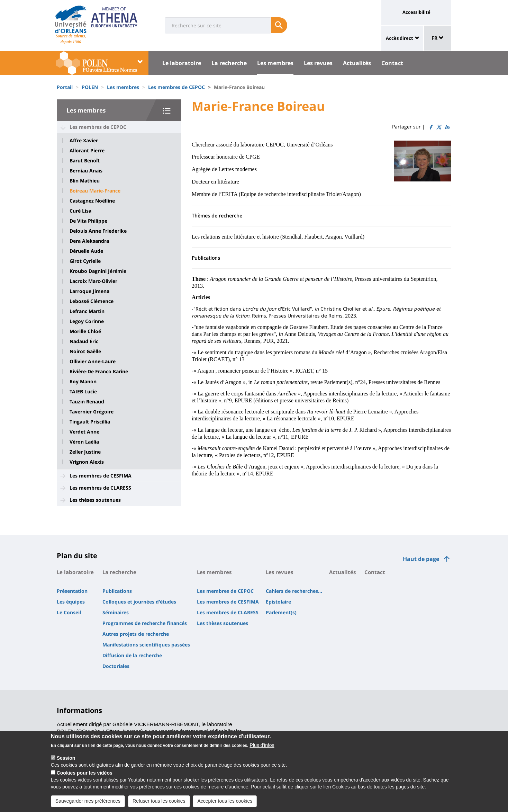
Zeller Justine (85, 452)
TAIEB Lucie (83, 392)
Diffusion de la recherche (132, 655)
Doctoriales (116, 666)
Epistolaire (278, 602)
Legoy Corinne (87, 321)
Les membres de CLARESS (100, 488)
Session (66, 764)
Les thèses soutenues (95, 500)
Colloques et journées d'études (139, 602)
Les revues (318, 63)
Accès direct (400, 38)
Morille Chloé (85, 331)
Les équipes (71, 602)
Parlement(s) (281, 612)
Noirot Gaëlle (85, 351)
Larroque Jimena (89, 291)
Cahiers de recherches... (294, 591)
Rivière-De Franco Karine (99, 372)
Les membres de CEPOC (176, 87)
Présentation (72, 591)
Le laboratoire (182, 63)
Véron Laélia (84, 442)
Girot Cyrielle (85, 261)
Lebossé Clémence (92, 301)
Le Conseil (69, 612)
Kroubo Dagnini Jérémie (98, 271)
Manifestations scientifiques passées (146, 645)
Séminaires (116, 612)
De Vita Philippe (88, 221)
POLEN (90, 87)
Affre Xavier (84, 141)
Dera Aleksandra (89, 241)
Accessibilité (416, 12)
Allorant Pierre (87, 151)
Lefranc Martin (87, 311)
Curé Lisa (80, 211)
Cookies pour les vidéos (85, 779)
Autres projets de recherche (136, 634)
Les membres (275, 63)
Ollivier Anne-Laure (93, 362)
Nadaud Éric (84, 341)
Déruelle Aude (86, 251)
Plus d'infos (262, 751)
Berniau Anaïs (86, 171)
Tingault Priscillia (90, 422)
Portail (65, 87)
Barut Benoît (85, 161)
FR (438, 38)
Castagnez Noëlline (92, 201)
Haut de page (421, 559)
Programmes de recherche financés (145, 623)
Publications (117, 591)
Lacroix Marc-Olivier (93, 281)
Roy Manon (83, 382)
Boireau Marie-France (95, 191)
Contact (392, 63)
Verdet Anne (84, 432)
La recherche (229, 63)
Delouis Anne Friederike (98, 231)
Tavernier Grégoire (92, 412)
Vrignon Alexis (87, 462)
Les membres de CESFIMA (101, 476)
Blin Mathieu (85, 181)
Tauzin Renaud (87, 402)
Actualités (357, 63)
